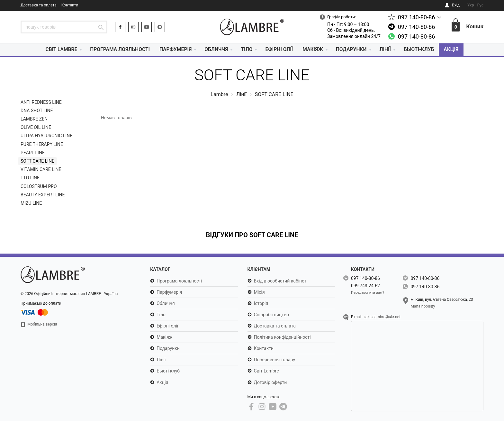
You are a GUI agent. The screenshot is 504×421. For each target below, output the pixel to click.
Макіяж (314, 50)
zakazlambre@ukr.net (382, 317)
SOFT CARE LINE (37, 161)
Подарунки (353, 50)
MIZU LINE (31, 203)
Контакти (70, 5)
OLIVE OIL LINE (36, 127)
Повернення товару (275, 360)
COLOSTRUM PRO (39, 186)
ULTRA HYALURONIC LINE (46, 136)
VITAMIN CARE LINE (41, 169)
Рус (480, 5)
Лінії (388, 50)
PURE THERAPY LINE (42, 144)
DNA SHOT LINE (37, 111)
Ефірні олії (280, 50)
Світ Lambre (58, 50)
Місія (259, 292)
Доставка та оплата (39, 5)
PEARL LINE (33, 153)
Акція (455, 50)
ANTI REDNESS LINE (41, 102)
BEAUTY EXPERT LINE (43, 195)
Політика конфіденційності (282, 337)
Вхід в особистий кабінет (280, 281)
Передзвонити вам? (368, 293)
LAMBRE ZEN (34, 119)
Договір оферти (270, 382)
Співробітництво (271, 315)
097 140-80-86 (417, 17)
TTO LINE (30, 178)
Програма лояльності (118, 50)
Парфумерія (175, 50)
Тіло (247, 50)
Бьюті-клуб (422, 50)
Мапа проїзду (423, 306)
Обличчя (216, 50)
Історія (261, 303)
